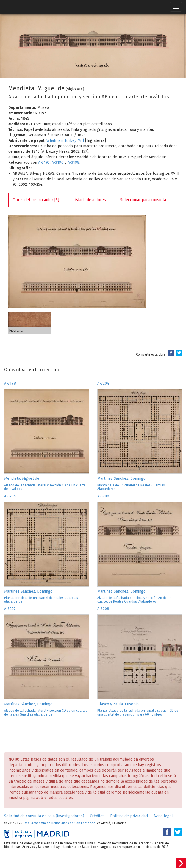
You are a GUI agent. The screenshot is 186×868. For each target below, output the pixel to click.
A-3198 (73, 163)
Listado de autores (90, 200)
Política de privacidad (129, 816)
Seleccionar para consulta (143, 200)
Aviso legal (163, 816)
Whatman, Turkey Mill (65, 141)
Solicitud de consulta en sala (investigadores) (44, 816)
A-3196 (58, 163)
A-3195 (44, 163)
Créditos (97, 816)
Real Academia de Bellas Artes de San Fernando (60, 823)
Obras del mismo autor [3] (36, 200)
